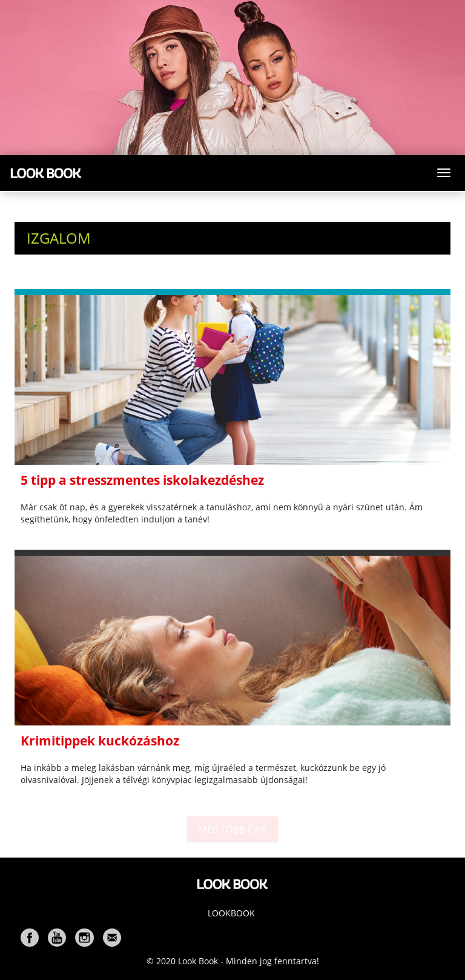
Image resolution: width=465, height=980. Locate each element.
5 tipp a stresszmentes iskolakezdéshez (142, 480)
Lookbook (231, 913)
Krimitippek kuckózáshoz (100, 741)
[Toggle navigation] (444, 173)
